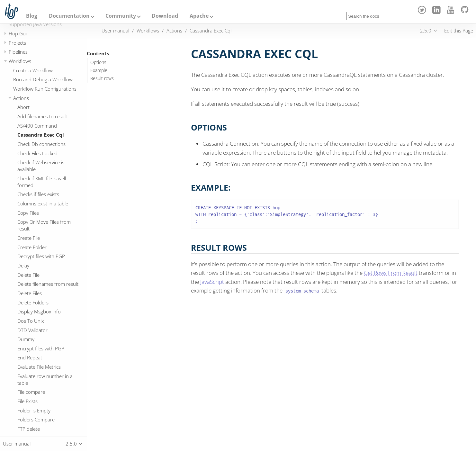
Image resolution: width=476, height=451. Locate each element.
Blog (32, 16)
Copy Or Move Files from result (44, 225)
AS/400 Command (37, 126)
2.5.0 (426, 31)
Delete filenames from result (48, 284)
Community (121, 16)
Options (98, 62)
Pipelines (18, 52)
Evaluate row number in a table (45, 379)
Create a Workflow (33, 70)
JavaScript (212, 282)
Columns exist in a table (43, 203)
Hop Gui (18, 33)
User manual (115, 31)
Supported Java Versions (35, 24)
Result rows (102, 78)
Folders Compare (36, 419)
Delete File (28, 275)
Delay (23, 266)
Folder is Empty (34, 410)
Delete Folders (33, 302)
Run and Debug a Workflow (43, 79)
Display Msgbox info (39, 311)
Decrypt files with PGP (41, 256)
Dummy (26, 339)
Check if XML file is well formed (42, 182)
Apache (199, 16)
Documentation (69, 16)
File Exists (27, 401)
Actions (21, 98)
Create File (29, 238)
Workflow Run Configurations (45, 89)
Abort (23, 107)
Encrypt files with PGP (41, 348)
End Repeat (30, 357)
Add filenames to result (42, 116)
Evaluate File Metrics (39, 367)
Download (165, 16)
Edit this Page (459, 31)
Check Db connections (41, 144)
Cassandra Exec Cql (41, 135)
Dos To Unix (31, 321)
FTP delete (29, 429)
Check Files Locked (37, 153)
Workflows (20, 61)
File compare (31, 392)
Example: (99, 70)
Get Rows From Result (391, 273)
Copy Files (28, 213)
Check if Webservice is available (41, 166)
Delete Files (30, 293)
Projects (17, 43)
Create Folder (32, 247)
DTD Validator (32, 330)
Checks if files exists (38, 194)
